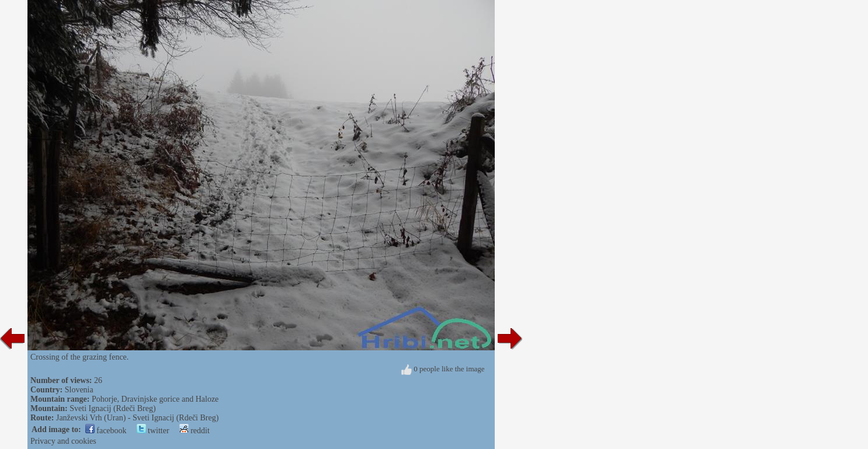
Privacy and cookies (63, 441)
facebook (106, 431)
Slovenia (79, 390)
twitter (153, 431)
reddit (195, 431)
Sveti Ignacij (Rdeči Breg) (112, 408)
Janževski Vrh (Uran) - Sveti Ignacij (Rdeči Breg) (137, 418)
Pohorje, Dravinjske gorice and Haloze (155, 399)
